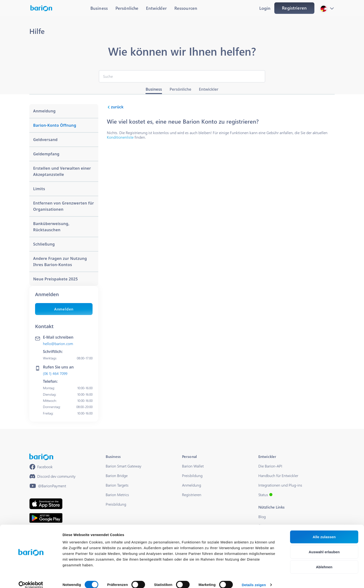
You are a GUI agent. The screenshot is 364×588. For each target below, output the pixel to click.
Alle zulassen (324, 531)
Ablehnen (324, 561)
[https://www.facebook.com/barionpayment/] (41, 467)
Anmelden (64, 309)
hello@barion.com (58, 344)
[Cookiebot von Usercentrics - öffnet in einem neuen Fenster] (31, 579)
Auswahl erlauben (324, 546)
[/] (41, 457)
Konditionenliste (120, 137)
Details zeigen (254, 579)
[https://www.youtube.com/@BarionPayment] (48, 486)
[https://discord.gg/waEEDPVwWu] (52, 476)
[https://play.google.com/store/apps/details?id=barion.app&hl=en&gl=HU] (46, 518)
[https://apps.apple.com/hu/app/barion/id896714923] (46, 504)
